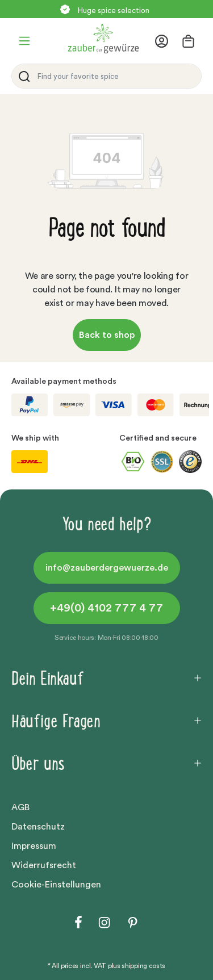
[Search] (22, 76)
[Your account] (165, 41)
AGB (20, 807)
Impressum (34, 846)
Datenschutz (38, 827)
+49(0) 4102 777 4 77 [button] (106, 608)
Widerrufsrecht (44, 865)
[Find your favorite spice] (116, 76)
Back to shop (107, 335)
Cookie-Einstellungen (56, 885)
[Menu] (24, 41)
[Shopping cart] (188, 41)
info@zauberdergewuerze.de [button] (107, 568)
